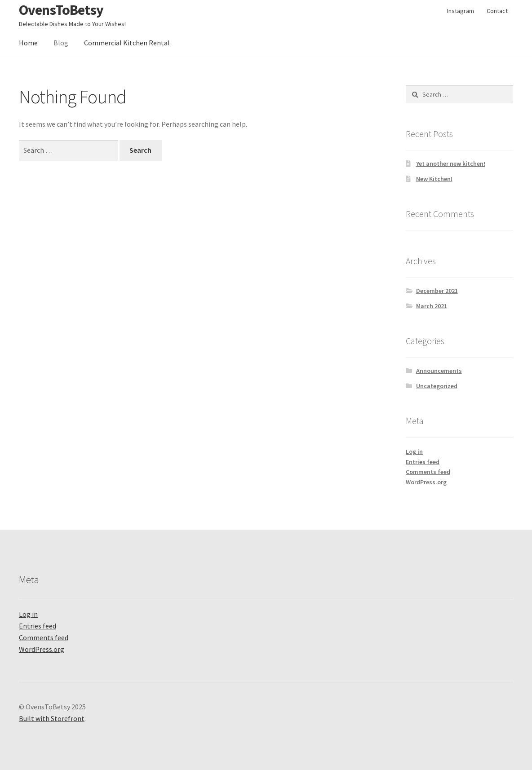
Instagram (461, 11)
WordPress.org (426, 482)
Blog (61, 43)
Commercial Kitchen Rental (127, 43)
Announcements (439, 371)
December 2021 (437, 291)
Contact (497, 11)
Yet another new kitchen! (451, 164)
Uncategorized (437, 386)
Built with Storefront (52, 718)
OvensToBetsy (61, 10)
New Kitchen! (434, 179)
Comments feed (428, 472)
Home (28, 43)
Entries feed (423, 462)
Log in (414, 451)
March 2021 (432, 306)
